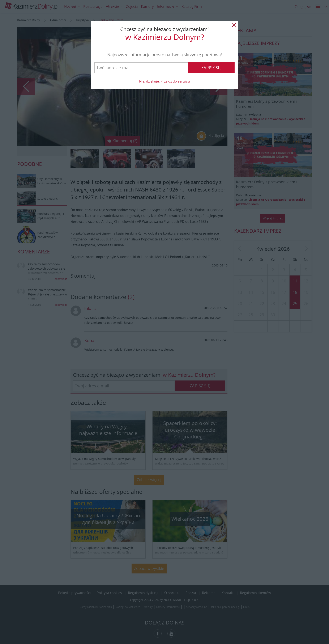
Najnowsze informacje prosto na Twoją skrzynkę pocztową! (164, 55)
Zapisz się (211, 68)
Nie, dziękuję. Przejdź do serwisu (164, 81)
